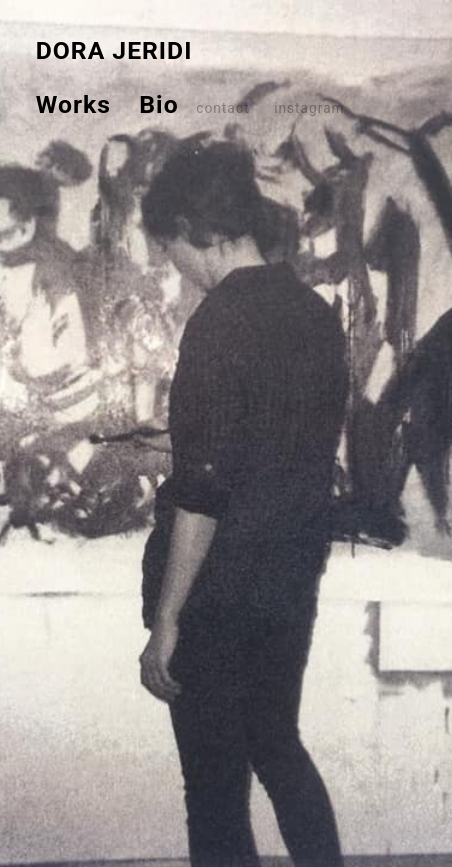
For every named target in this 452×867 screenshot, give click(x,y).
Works (73, 104)
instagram (307, 108)
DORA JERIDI (114, 50)
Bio (145, 104)
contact (222, 108)
